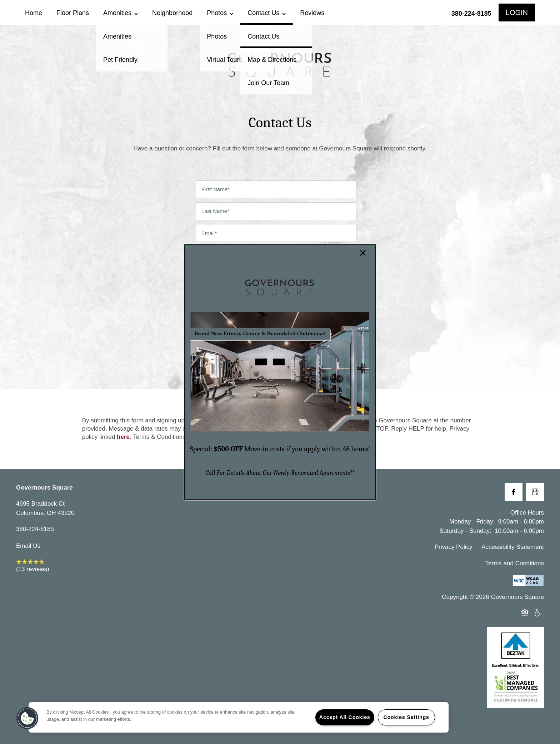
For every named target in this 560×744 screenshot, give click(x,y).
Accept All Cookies (345, 717)
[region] (239, 717)
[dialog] (280, 372)
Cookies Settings (406, 717)
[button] (27, 718)
